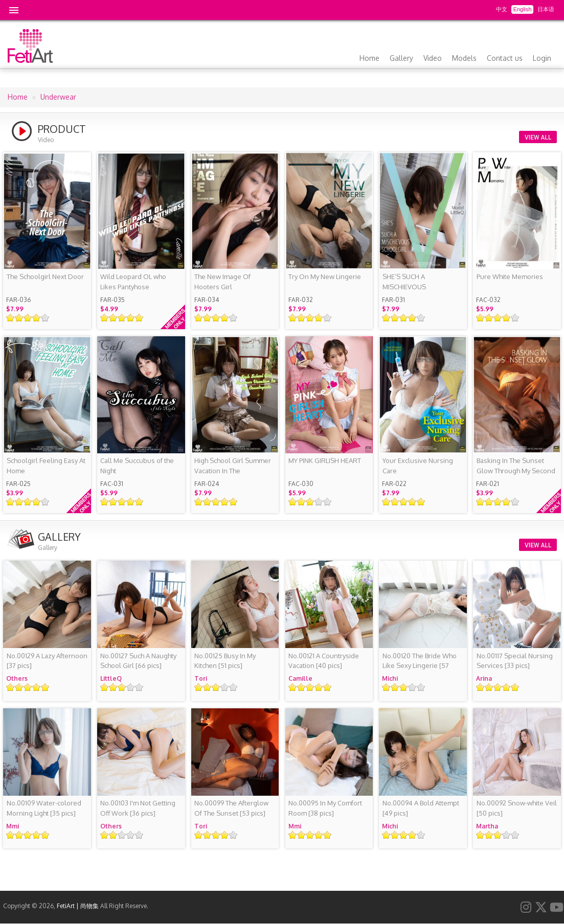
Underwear (58, 97)
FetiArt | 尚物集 (78, 906)
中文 (502, 9)
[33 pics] (515, 661)
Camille (300, 678)
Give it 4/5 (37, 318)
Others (17, 678)
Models (464, 58)
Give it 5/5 (45, 318)
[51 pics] (225, 661)
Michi (390, 678)
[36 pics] (138, 808)
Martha (487, 826)
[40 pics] (324, 661)
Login (542, 58)
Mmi (13, 826)
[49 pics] (421, 808)
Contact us (505, 58)
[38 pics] (325, 808)
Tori (201, 678)
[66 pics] (138, 661)
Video (433, 58)
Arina (484, 678)
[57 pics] (420, 666)
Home (369, 58)
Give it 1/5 (10, 318)
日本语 (546, 9)
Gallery (401, 58)
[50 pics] (517, 808)
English (523, 9)
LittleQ (111, 678)
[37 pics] (47, 661)
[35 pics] (44, 808)
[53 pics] (231, 808)
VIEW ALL (538, 137)
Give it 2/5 (19, 318)
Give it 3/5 (28, 318)
